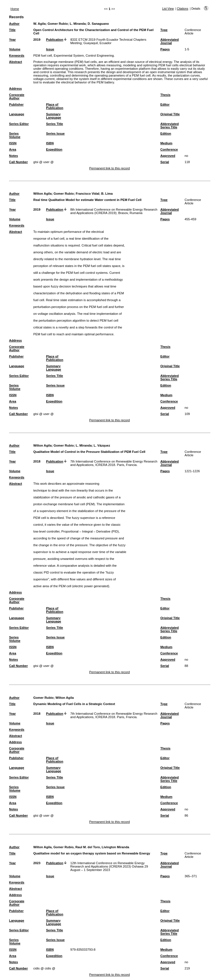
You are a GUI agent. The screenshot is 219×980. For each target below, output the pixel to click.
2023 (37, 863)
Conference (169, 149)
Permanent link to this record (109, 168)
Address (16, 89)
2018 (37, 461)
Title (12, 30)
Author (14, 24)
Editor (165, 104)
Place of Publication (54, 106)
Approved (168, 156)
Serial (165, 162)
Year (13, 40)
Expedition (54, 149)
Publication (54, 40)
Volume (15, 49)
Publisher (16, 104)
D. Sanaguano (98, 24)
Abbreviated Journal (170, 41)
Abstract (16, 62)
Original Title (170, 114)
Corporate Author (17, 96)
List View (168, 9)
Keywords (17, 56)
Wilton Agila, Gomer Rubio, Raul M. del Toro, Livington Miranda (81, 847)
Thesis (165, 95)
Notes (14, 156)
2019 (37, 40)
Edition (166, 133)
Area (13, 149)
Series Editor (19, 124)
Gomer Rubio (58, 24)
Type (164, 30)
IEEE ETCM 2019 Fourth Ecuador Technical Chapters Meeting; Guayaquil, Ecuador (108, 41)
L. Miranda (78, 24)
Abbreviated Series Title (170, 126)
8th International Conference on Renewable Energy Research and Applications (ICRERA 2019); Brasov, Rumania (114, 211)
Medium (166, 143)
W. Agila (39, 24)
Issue (50, 49)
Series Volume (15, 135)
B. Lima (107, 194)
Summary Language (53, 116)
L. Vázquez (102, 445)
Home (15, 9)
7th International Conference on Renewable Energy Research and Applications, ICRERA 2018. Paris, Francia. (114, 463)
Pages (165, 49)
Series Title (54, 124)
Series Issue (55, 133)
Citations (182, 9)
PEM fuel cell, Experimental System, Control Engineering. (74, 56)
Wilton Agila (42, 194)
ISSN (13, 143)
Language (17, 114)
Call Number (19, 162)
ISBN (50, 143)
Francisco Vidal (87, 194)
